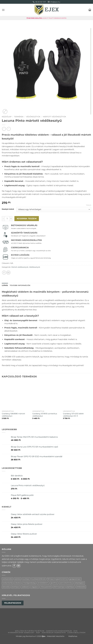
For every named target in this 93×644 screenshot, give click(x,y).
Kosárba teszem (27, 219)
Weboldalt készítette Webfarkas (62, 636)
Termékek (19, 117)
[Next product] (4, 129)
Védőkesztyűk (33, 117)
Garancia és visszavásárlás (59, 631)
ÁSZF (38, 633)
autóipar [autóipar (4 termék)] (26, 579)
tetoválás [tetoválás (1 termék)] (6, 587)
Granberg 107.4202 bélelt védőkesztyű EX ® (73, 415)
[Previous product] (9, 129)
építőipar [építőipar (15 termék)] (71, 587)
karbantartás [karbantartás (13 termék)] (8, 583)
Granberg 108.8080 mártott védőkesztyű (13, 415)
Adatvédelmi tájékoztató (54, 633)
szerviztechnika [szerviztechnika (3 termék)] (66, 583)
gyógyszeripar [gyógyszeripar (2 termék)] (75, 579)
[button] (3, 10)
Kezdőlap (7, 117)
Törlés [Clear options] (89, 205)
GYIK (75, 631)
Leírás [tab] (5, 285)
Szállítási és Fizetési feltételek (30, 631)
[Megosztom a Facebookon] (4, 273)
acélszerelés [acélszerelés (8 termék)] (7, 579)
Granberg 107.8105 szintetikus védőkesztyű (45, 415)
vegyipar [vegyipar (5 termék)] (35, 587)
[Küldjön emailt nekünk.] (19, 566)
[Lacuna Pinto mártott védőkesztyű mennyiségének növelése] (11, 219)
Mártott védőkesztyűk (54, 117)
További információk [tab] (20, 285)
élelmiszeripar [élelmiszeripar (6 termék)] (59, 587)
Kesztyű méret (8, 209)
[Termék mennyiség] (7, 219)
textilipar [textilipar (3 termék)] (16, 587)
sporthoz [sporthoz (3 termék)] (54, 583)
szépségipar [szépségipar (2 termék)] (79, 583)
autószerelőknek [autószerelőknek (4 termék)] (39, 579)
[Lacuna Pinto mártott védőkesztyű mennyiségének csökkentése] (3, 219)
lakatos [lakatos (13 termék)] (18, 583)
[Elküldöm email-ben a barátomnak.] (8, 273)
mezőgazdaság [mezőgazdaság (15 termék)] (29, 583)
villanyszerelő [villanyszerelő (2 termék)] (46, 587)
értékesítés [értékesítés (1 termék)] (81, 587)
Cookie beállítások (76, 633)
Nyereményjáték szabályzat (21, 633)
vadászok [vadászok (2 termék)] (25, 587)
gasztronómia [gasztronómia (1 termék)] (62, 579)
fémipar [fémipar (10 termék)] (51, 579)
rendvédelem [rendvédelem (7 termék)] (43, 583)
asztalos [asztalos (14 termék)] (18, 579)
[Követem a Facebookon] (14, 566)
